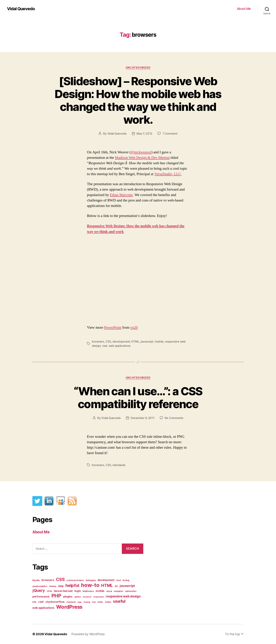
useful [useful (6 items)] (119, 601)
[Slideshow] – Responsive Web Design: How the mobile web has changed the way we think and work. (138, 100)
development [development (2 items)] (106, 580)
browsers (98, 341)
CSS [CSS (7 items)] (60, 579)
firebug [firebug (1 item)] (126, 580)
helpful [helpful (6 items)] (72, 585)
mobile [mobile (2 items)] (100, 591)
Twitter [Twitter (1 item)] (108, 602)
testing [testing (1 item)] (87, 602)
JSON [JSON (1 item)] (49, 591)
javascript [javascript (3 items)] (127, 586)
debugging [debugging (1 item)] (91, 580)
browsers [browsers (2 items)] (48, 580)
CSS (108, 341)
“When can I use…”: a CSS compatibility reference (138, 398)
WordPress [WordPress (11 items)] (69, 607)
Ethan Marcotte (121, 195)
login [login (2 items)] (78, 591)
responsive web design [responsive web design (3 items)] (123, 596)
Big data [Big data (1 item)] (36, 580)
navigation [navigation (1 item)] (118, 591)
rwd (105, 346)
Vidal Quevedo (21, 9)
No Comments (174, 418)
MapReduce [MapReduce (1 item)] (88, 591)
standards (119, 465)
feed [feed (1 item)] (118, 580)
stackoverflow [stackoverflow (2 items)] (55, 602)
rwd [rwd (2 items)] (41, 602)
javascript (147, 341)
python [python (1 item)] (78, 597)
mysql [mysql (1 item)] (109, 591)
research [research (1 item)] (87, 597)
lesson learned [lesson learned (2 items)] (63, 591)
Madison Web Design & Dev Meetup (142, 158)
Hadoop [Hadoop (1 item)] (53, 586)
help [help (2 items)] (61, 586)
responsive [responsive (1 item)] (98, 597)
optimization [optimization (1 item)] (131, 591)
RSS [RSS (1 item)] (34, 602)
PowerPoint (113, 328)
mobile (159, 341)
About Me (244, 9)
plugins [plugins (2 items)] (68, 597)
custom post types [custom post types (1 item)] (75, 580)
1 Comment (170, 134)
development (121, 341)
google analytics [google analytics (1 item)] (40, 586)
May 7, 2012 (144, 134)
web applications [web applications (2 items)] (43, 608)
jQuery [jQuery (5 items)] (39, 590)
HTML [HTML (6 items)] (107, 585)
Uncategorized (138, 68)
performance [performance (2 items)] (41, 597)
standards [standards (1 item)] (71, 602)
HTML (135, 341)
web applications (120, 346)
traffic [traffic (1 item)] (100, 602)
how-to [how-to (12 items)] (90, 585)
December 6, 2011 (143, 418)
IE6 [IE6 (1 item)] (116, 586)
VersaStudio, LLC (168, 174)
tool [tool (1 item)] (94, 602)
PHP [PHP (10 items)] (56, 596)
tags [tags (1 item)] (80, 602)
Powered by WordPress (88, 634)
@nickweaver (141, 152)
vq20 (134, 328)
